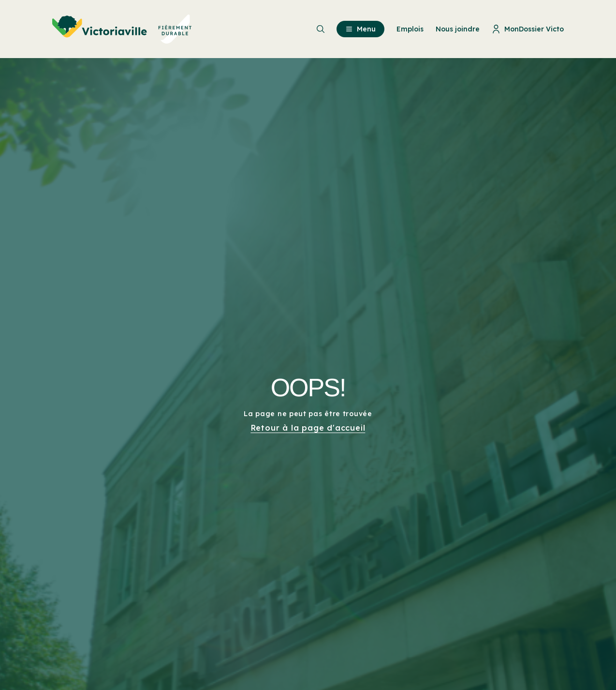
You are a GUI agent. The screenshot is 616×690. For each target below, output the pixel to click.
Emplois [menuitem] (410, 29)
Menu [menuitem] (360, 29)
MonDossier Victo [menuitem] (528, 29)
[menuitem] (122, 29)
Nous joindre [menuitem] (458, 29)
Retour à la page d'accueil (308, 428)
